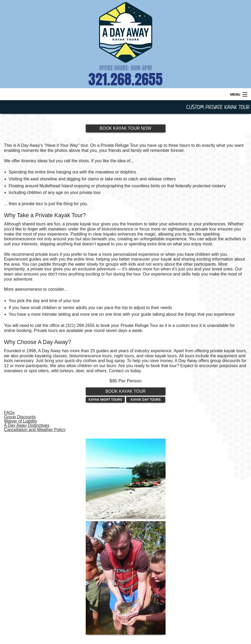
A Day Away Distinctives (27, 425)
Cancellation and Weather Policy (35, 430)
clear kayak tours (161, 356)
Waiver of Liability (21, 421)
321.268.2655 (125, 79)
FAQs (9, 413)
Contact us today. (125, 371)
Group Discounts (20, 417)
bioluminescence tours (90, 356)
